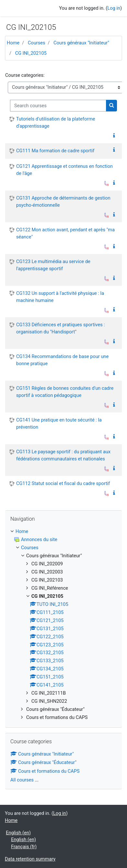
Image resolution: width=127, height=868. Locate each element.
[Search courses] (58, 106)
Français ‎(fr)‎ (24, 847)
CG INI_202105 (31, 53)
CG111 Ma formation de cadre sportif (55, 151)
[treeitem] (63, 532)
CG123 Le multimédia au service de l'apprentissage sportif (53, 265)
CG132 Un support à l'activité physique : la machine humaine (60, 297)
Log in (114, 8)
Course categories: (25, 75)
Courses (37, 43)
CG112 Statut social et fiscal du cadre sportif (63, 483)
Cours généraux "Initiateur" (81, 43)
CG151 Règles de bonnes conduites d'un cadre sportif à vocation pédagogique (65, 392)
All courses (22, 780)
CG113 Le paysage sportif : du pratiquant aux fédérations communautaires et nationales (63, 455)
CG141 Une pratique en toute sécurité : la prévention (59, 423)
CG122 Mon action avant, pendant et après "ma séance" (65, 233)
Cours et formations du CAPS (45, 771)
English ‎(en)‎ (18, 833)
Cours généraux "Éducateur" (43, 762)
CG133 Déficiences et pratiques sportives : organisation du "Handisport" (61, 328)
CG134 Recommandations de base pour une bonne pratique (62, 360)
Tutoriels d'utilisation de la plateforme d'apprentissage (56, 122)
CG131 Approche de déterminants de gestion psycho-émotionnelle (63, 202)
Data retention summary (30, 859)
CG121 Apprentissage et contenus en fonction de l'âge (64, 170)
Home (13, 43)
